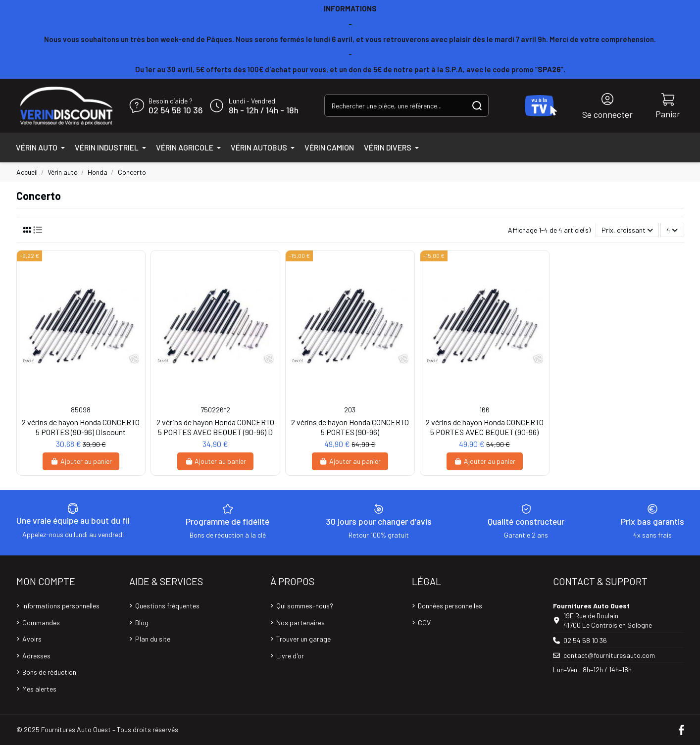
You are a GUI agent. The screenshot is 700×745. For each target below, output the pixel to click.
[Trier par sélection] (627, 230)
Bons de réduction (49, 672)
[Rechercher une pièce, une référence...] (477, 105)
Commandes (41, 622)
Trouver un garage (303, 639)
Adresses (36, 656)
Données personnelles (450, 606)
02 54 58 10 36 (175, 110)
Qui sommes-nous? (305, 606)
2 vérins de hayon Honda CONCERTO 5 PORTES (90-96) (350, 427)
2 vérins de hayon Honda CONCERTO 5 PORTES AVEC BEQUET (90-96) (485, 427)
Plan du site (153, 639)
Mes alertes (39, 689)
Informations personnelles (61, 606)
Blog (142, 622)
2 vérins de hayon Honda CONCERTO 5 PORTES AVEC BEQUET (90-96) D (215, 427)
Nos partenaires (300, 622)
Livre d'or (290, 656)
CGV (424, 622)
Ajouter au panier (81, 461)
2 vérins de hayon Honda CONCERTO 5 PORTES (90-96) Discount (81, 427)
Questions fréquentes (167, 606)
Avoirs (32, 639)
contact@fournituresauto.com (609, 655)
